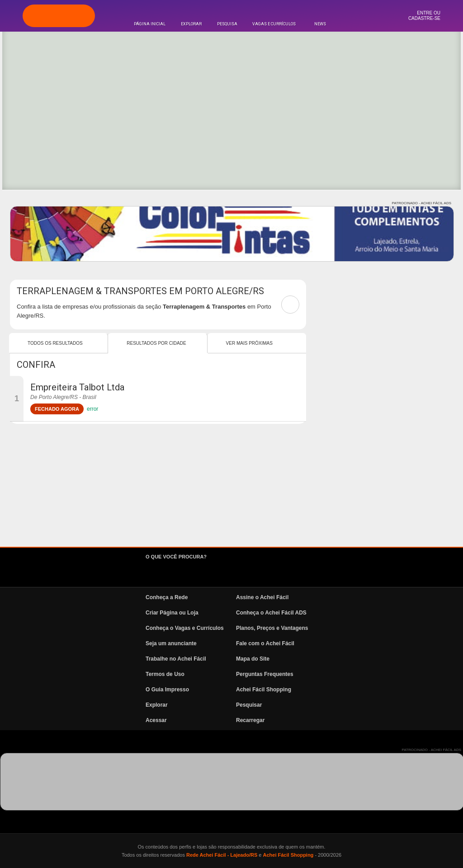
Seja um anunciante (171, 643)
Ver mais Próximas (249, 343)
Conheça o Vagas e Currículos (185, 628)
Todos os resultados (55, 343)
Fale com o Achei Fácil (265, 643)
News (320, 24)
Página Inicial (150, 24)
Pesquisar (249, 705)
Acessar (156, 720)
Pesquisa (227, 24)
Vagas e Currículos (274, 24)
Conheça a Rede (167, 597)
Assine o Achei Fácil (262, 597)
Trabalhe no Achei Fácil (176, 659)
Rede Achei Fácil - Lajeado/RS (222, 855)
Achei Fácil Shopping (264, 690)
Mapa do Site (253, 659)
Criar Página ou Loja (172, 613)
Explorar (191, 24)
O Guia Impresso (167, 690)
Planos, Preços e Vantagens (272, 628)
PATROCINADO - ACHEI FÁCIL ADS (422, 203)
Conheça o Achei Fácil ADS (271, 613)
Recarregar (250, 720)
